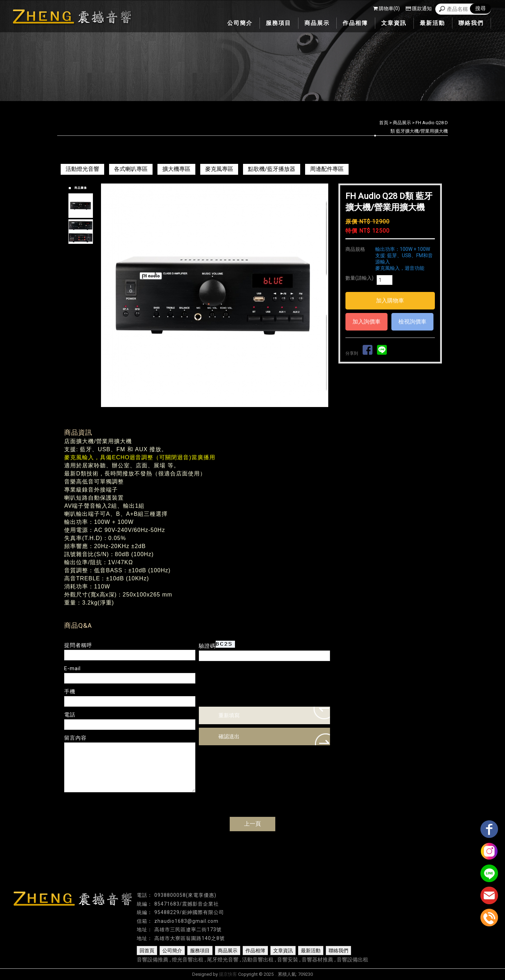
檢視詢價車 (412, 322)
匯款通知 (419, 8)
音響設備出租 (352, 960)
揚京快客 (228, 974)
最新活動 (311, 951)
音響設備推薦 (153, 960)
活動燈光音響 (82, 169)
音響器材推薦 (317, 960)
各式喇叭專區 (131, 169)
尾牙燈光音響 (223, 960)
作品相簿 (255, 951)
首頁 (384, 123)
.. (276, 974)
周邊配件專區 (327, 169)
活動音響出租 (258, 960)
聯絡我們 (338, 951)
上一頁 (252, 824)
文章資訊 (283, 951)
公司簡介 (172, 951)
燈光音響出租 (188, 960)
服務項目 (200, 951)
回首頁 (147, 951)
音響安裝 (288, 960)
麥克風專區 (219, 169)
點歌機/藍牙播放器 (272, 169)
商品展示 (402, 123)
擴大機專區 (176, 169)
